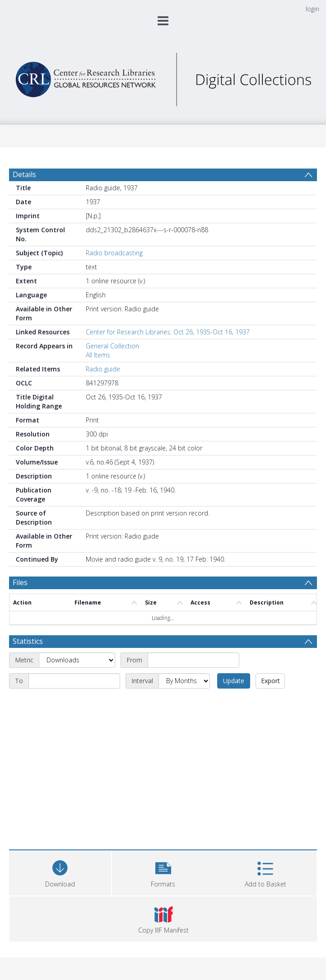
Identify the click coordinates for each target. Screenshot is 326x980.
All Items (98, 355)
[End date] (74, 681)
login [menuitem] (312, 9)
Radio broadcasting (114, 253)
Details (24, 174)
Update (234, 681)
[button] (163, 872)
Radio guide (103, 369)
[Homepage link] (163, 77)
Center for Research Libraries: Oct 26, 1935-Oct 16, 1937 (168, 332)
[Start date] (193, 660)
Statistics (28, 641)
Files (20, 582)
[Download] (60, 872)
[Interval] (184, 681)
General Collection (112, 346)
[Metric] (77, 660)
